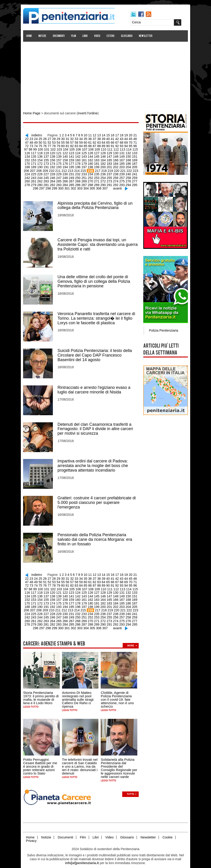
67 (107, 142)
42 (111, 138)
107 (73, 149)
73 (133, 142)
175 (48, 162)
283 (48, 183)
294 (116, 183)
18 (120, 135)
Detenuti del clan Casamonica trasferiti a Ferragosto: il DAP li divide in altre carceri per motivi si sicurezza (96, 426)
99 (135, 145)
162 (79, 159)
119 (35, 152)
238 (104, 173)
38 (93, 138)
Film (75, 36)
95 (118, 145)
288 (79, 183)
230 (54, 173)
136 (29, 156)
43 (116, 138)
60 (76, 142)
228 (42, 173)
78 (42, 145)
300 (56, 187)
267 (60, 180)
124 (66, 152)
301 (62, 187)
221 (111, 169)
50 (31, 142)
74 (138, 142)
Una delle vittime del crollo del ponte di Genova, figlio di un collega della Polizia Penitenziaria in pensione (95, 279)
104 (54, 149)
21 (133, 135)
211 (47, 169)
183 (98, 162)
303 (74, 187)
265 (48, 180)
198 (79, 166)
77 (38, 145)
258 (116, 176)
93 (109, 145)
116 (129, 149)
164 (91, 159)
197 (73, 166)
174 (42, 162)
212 (53, 169)
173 (35, 162)
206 (129, 166)
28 (49, 138)
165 (98, 159)
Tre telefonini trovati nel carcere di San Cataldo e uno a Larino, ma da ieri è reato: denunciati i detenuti (81, 760)
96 (122, 145)
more (132, 640)
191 (35, 166)
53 (44, 142)
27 (44, 138)
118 (29, 152)
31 (62, 138)
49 (26, 142)
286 (66, 183)
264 (42, 180)
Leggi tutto (32, 701)
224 (130, 169)
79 (46, 145)
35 (80, 138)
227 (35, 173)
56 (58, 142)
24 (31, 138)
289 (85, 183)
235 (85, 173)
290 (91, 183)
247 (48, 176)
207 (135, 166)
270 (79, 180)
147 (98, 156)
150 (116, 156)
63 (89, 142)
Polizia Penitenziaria (162, 330)
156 (42, 159)
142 (66, 156)
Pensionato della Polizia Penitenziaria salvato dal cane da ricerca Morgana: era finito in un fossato (96, 536)
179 (73, 162)
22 (138, 135)
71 (124, 142)
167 (110, 159)
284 (54, 183)
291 (98, 183)
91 (100, 145)
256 (104, 176)
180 (79, 162)
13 (98, 135)
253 (85, 176)
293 (110, 183)
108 (79, 149)
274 (104, 180)
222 (117, 169)
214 (66, 169)
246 (42, 176)
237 (98, 173)
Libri (86, 36)
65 (98, 142)
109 (85, 149)
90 (95, 145)
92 (104, 145)
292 (104, 183)
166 (104, 159)
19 (124, 135)
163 (85, 159)
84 (69, 145)
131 (110, 152)
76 (33, 145)
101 (35, 149)
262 (29, 180)
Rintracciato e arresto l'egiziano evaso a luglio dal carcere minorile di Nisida (95, 387)
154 (29, 159)
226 (29, 173)
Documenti (60, 36)
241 (123, 173)
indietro (36, 135)
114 (116, 149)
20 (129, 135)
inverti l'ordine (88, 113)
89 (91, 145)
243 (135, 173)
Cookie (168, 831)
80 (51, 145)
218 (92, 169)
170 (129, 159)
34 (76, 138)
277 (123, 180)
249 (60, 176)
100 (29, 149)
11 (89, 135)
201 (98, 166)
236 (91, 173)
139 (48, 156)
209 (34, 169)
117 (135, 149)
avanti (112, 187)
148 (104, 156)
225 (136, 169)
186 (116, 162)
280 (29, 183)
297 (135, 183)
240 (116, 173)
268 (66, 180)
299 (50, 187)
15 (107, 135)
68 (111, 142)
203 (110, 166)
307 (99, 187)
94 (113, 145)
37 (89, 138)
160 (66, 159)
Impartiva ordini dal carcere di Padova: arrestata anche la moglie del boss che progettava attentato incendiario (94, 462)
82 (60, 145)
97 (127, 145)
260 (129, 176)
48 (138, 138)
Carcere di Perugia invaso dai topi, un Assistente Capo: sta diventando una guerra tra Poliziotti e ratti (99, 242)
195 (60, 166)
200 (91, 166)
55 (53, 142)
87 (82, 145)
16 (111, 135)
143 (73, 156)
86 (78, 145)
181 (85, 162)
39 (98, 138)
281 (35, 183)
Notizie (43, 36)
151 (123, 156)
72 (129, 142)
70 (120, 142)
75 (29, 145)
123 (60, 152)
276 (116, 180)
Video (98, 36)
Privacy (32, 835)
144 (79, 156)
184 (104, 162)
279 (135, 180)
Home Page (33, 113)
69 (116, 142)
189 (135, 162)
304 (81, 187)
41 (107, 138)
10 (84, 135)
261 (135, 176)
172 (29, 162)
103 (48, 149)
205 (123, 166)
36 (84, 138)
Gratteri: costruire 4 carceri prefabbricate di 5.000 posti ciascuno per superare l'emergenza (98, 499)
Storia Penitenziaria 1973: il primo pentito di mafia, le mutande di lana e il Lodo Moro (42, 692)
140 (54, 156)
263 (35, 180)
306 (93, 187)
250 (66, 176)
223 (123, 169)
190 (29, 166)
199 (85, 166)
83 (64, 145)
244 (29, 176)
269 (73, 180)
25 (35, 138)
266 (54, 180)
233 (73, 173)
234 (79, 173)
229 (48, 173)
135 (135, 152)
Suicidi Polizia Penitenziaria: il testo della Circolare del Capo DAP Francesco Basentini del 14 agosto (96, 352)
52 (40, 142)
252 (79, 176)
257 (110, 176)
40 (102, 138)
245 (35, 176)
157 (48, 159)
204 (116, 166)
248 (54, 176)
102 (42, 149)
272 (91, 180)
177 (60, 162)
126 (79, 152)
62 (84, 142)
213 (59, 169)
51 (35, 142)
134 (129, 152)
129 (98, 152)
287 (73, 183)
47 (133, 138)
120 (42, 152)
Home (30, 36)
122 (54, 152)
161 (73, 159)
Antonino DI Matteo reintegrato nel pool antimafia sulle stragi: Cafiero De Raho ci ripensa (79, 694)
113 (110, 149)
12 (93, 135)
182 (91, 162)
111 (98, 149)
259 (123, 176)
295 (123, 183)
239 (110, 173)
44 (120, 138)
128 (91, 152)
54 (49, 142)
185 (110, 162)
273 (98, 180)
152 (129, 156)
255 (98, 176)
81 (55, 145)
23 (26, 138)
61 (80, 142)
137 (35, 156)
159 (60, 159)
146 (91, 156)
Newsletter (147, 36)
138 (42, 156)
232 (66, 173)
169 (123, 159)
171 (135, 159)
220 (105, 169)
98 (131, 145)
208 (28, 169)
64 (93, 142)
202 (104, 166)
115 (123, 149)
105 (60, 149)
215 (72, 169)
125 (73, 152)
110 (91, 149)
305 (87, 187)
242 (129, 173)
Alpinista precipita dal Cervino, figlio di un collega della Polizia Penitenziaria (96, 203)
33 (71, 138)
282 (42, 183)
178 (66, 162)
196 (66, 166)
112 (104, 149)
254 (91, 176)
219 (99, 169)
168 (116, 159)
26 (40, 138)
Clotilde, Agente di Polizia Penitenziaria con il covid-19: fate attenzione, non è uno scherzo (118, 694)
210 (41, 169)
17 (116, 135)
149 (110, 156)
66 (102, 142)
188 (129, 162)
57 (62, 142)
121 (48, 152)
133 (123, 152)
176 (54, 162)
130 (104, 152)
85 (73, 145)
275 (110, 180)
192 (42, 166)
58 (67, 142)
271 (85, 180)
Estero (112, 36)
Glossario (128, 36)
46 (129, 138)
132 (116, 152)
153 (135, 156)
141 (60, 156)
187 (123, 162)
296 (129, 183)
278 (129, 180)
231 (60, 173)
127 (85, 152)
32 (67, 138)
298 (43, 187)
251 (73, 176)
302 (68, 187)
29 (53, 138)
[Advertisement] (105, 74)
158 (54, 159)
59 (71, 142)
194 (54, 166)
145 (85, 156)
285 (60, 183)
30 (58, 138)
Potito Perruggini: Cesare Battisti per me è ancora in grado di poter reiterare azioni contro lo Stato (41, 760)
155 (35, 159)
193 (48, 166)
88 (87, 145)
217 (86, 169)
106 (66, 149)
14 (102, 135)
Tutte (132, 788)
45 (124, 138)
